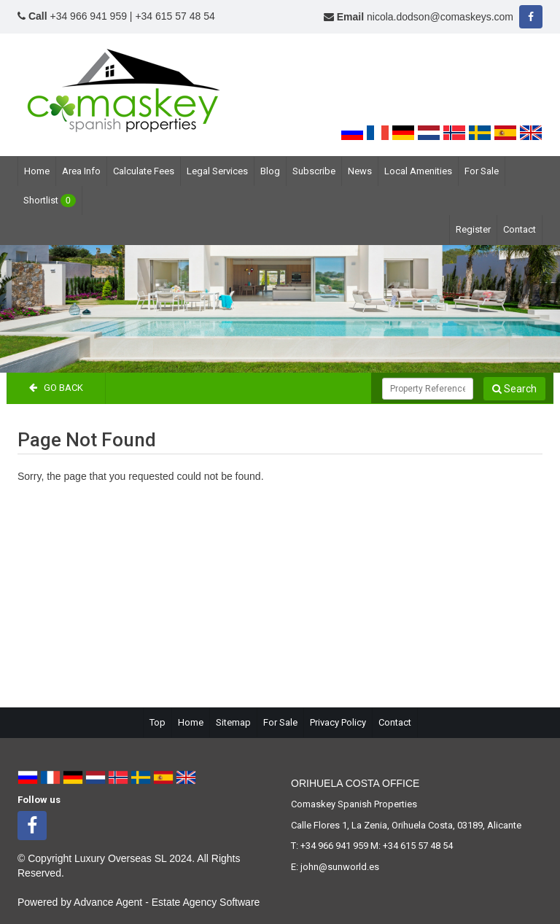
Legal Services (217, 171)
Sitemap (233, 722)
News (360, 171)
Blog (270, 171)
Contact (520, 229)
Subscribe (314, 171)
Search (514, 389)
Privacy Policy (338, 722)
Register (473, 229)
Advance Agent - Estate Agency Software (167, 902)
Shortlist (50, 201)
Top (157, 722)
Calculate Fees (144, 171)
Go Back (56, 388)
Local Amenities (418, 171)
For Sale (482, 171)
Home (37, 171)
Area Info (81, 171)
